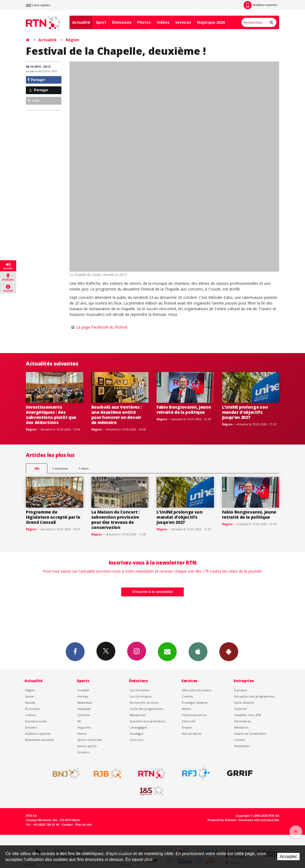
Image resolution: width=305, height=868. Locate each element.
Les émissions (140, 690)
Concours (136, 740)
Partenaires (242, 721)
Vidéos (163, 22)
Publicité (240, 709)
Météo (187, 709)
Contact (240, 740)
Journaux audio (36, 721)
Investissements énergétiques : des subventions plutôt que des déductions (51, 415)
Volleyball (84, 709)
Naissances (137, 715)
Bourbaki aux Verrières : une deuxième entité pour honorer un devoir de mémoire (117, 415)
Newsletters (167, 651)
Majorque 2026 (211, 22)
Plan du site (83, 825)
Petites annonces (194, 715)
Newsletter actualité (39, 740)
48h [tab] (37, 468)
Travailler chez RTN (248, 715)
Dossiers (31, 727)
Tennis (82, 734)
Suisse (30, 696)
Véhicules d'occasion (197, 690)
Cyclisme (84, 715)
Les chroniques (141, 696)
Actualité (81, 22)
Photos (144, 22)
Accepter (288, 857)
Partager (36, 80)
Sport (101, 22)
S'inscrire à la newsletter (153, 592)
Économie (32, 709)
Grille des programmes (146, 709)
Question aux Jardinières (147, 721)
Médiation (241, 727)
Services (183, 22)
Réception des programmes (254, 696)
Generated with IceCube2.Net (259, 820)
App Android (229, 651)
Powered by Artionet (222, 820)
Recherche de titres (144, 703)
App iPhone (198, 651)
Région (72, 40)
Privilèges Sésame (195, 703)
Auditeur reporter (38, 734)
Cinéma (187, 696)
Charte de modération (250, 734)
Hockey (83, 696)
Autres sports (87, 746)
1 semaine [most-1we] (60, 468)
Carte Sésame (244, 703)
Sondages (136, 734)
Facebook (75, 651)
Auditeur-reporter (260, 5)
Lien (33, 100)
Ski (79, 721)
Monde (30, 703)
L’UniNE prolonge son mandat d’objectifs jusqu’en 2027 (245, 412)
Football (83, 690)
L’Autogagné (138, 727)
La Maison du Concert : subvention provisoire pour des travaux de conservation (116, 520)
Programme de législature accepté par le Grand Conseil (53, 517)
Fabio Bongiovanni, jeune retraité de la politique (184, 410)
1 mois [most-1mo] (84, 468)
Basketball (85, 703)
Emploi (187, 727)
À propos (241, 690)
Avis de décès (192, 734)
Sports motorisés (90, 740)
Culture (30, 715)
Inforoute (189, 721)
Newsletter (242, 746)
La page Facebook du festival (102, 327)
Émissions (122, 22)
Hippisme (84, 727)
